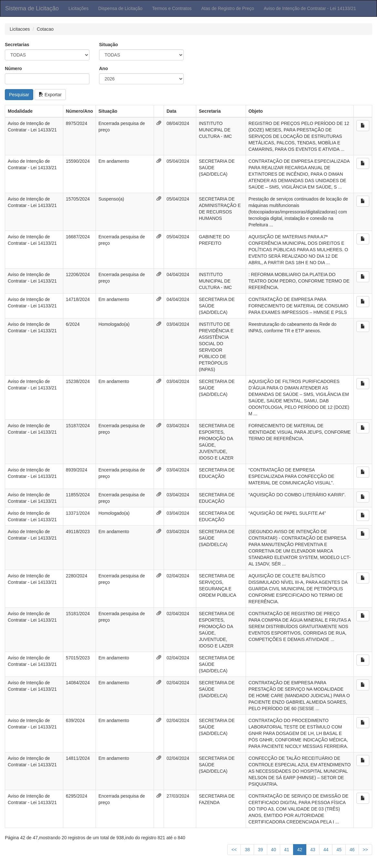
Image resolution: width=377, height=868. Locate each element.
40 (274, 850)
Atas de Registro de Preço (228, 8)
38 (247, 850)
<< (234, 850)
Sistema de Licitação (32, 8)
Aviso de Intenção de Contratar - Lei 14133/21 (310, 8)
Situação (108, 45)
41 (287, 850)
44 (326, 850)
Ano (103, 68)
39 (260, 850)
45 (339, 850)
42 (300, 850)
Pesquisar (19, 95)
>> (365, 850)
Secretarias (17, 45)
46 (352, 850)
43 (313, 850)
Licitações (78, 8)
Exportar (50, 95)
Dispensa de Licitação (120, 8)
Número (13, 68)
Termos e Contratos (172, 8)
